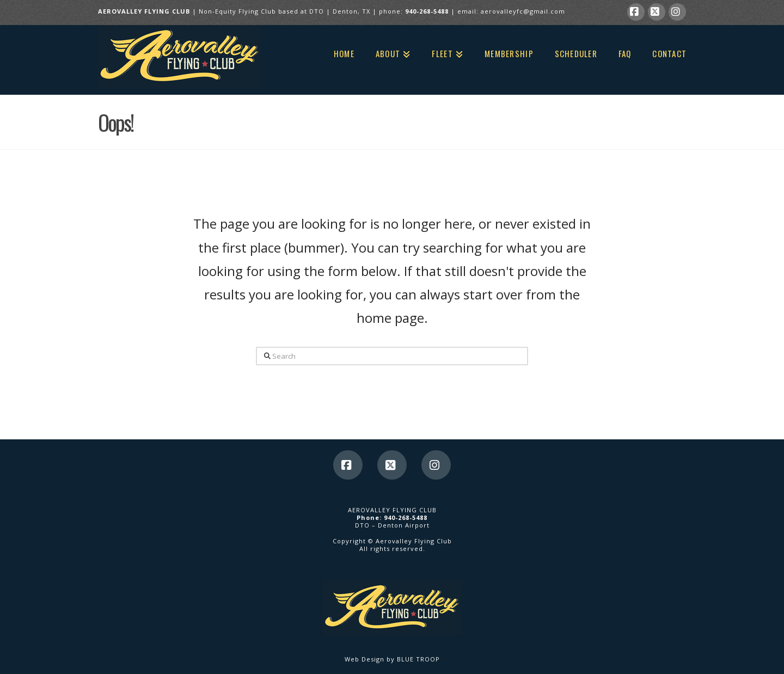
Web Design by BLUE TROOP (392, 659)
